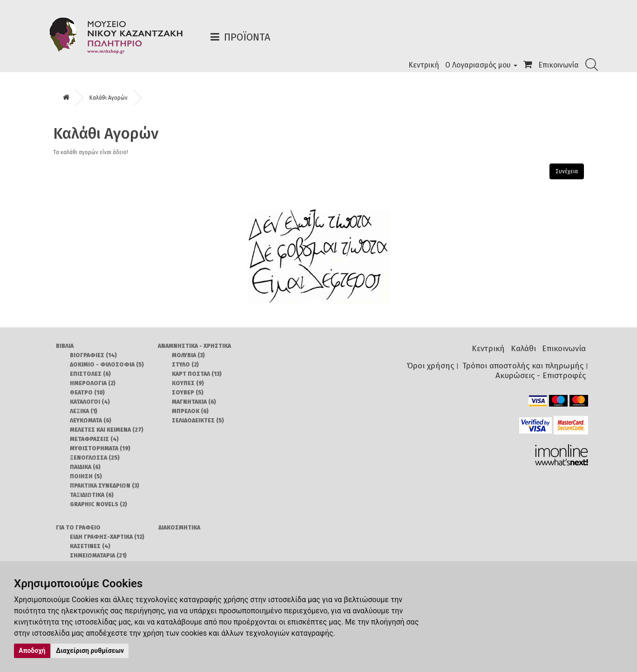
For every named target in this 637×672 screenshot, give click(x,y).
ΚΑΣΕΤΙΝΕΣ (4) (90, 546)
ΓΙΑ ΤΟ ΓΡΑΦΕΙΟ (78, 528)
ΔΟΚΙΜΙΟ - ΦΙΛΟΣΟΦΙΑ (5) (107, 365)
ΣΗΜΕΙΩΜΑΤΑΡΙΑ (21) (98, 556)
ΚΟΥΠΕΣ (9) (188, 383)
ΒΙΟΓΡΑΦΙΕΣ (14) (93, 355)
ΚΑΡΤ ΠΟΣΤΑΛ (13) (197, 374)
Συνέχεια (567, 171)
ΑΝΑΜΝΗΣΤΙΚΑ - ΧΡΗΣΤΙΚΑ (194, 346)
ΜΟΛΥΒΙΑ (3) (188, 355)
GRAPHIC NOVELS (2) (98, 504)
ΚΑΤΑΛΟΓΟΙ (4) (90, 402)
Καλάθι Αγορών (108, 98)
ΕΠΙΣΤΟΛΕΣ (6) (90, 374)
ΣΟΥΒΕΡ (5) (188, 393)
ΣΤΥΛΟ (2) (185, 365)
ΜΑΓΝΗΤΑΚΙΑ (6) (194, 402)
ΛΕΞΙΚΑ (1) (84, 411)
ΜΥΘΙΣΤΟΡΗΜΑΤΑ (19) (100, 448)
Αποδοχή (32, 651)
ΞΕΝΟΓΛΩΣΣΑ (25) (95, 458)
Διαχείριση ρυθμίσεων (90, 651)
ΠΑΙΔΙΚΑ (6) (85, 467)
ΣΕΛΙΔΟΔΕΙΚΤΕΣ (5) (198, 421)
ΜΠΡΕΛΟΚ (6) (190, 411)
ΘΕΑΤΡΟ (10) (87, 393)
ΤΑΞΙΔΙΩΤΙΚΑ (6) (92, 495)
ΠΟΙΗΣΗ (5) (86, 476)
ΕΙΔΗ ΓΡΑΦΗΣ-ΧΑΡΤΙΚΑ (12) (107, 537)
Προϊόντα (247, 37)
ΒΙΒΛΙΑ (65, 346)
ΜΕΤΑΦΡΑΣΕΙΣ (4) (94, 439)
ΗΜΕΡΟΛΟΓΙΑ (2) (93, 383)
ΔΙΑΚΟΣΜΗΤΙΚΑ (179, 528)
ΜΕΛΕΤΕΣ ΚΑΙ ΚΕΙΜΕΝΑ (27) (107, 430)
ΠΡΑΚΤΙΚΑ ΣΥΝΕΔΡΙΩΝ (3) (105, 486)
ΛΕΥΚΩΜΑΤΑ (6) (91, 421)
